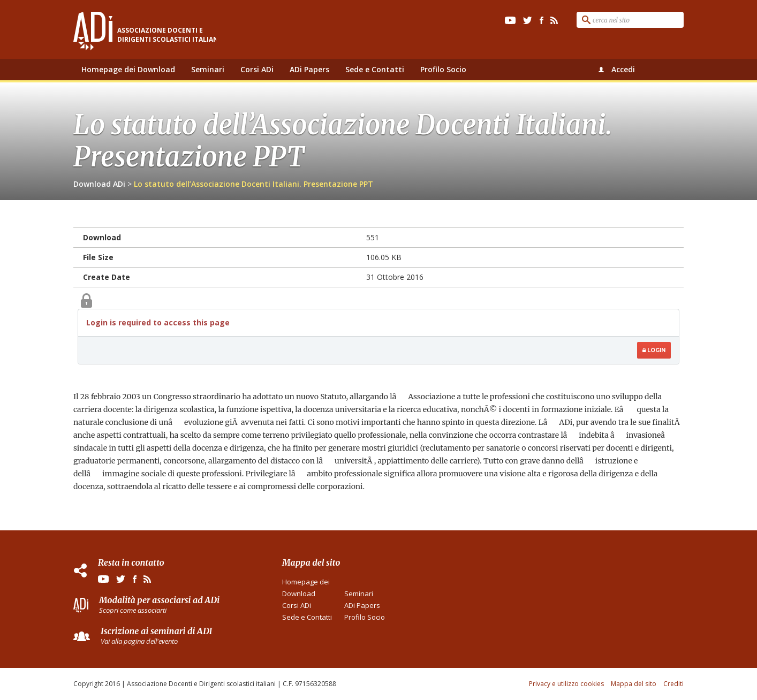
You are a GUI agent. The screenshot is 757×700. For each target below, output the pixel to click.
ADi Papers (309, 69)
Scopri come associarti (133, 610)
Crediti (673, 684)
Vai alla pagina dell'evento (139, 641)
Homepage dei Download (128, 69)
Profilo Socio (443, 69)
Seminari (208, 69)
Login (654, 350)
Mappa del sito (634, 684)
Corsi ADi (257, 69)
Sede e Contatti (375, 69)
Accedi (623, 69)
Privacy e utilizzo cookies (566, 684)
